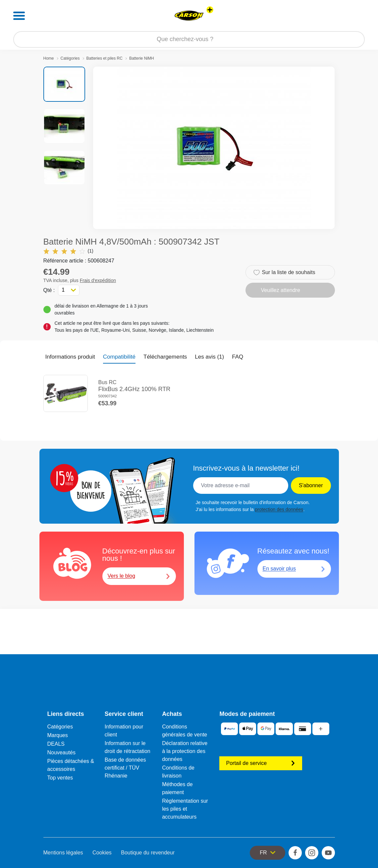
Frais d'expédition (98, 280)
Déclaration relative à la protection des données (185, 751)
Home (49, 58)
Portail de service (261, 763)
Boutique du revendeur (148, 853)
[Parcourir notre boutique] (189, 39)
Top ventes (60, 778)
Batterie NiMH (142, 58)
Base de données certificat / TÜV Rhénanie (125, 768)
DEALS (56, 744)
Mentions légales (63, 853)
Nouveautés (61, 752)
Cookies (102, 853)
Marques (58, 735)
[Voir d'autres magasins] (210, 10)
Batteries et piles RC (105, 58)
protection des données (279, 509)
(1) (68, 251)
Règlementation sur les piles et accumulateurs (185, 809)
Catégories (70, 58)
